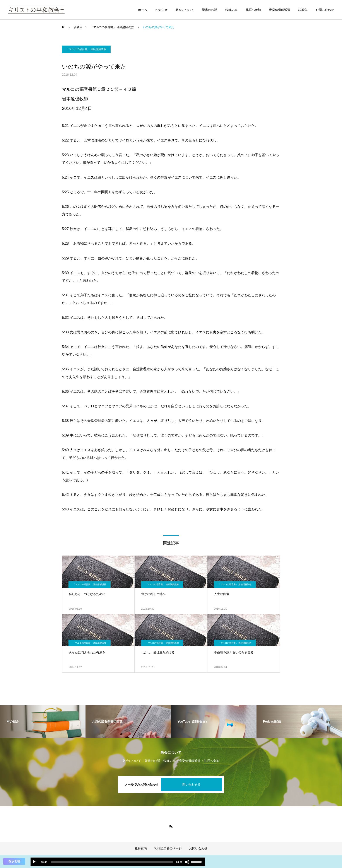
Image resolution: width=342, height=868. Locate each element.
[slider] (112, 862)
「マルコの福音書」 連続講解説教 (86, 49)
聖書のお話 (210, 10)
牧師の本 (231, 10)
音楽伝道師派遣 (280, 10)
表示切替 (14, 861)
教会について (185, 10)
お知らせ (161, 10)
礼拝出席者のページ (168, 848)
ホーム (143, 10)
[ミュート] (187, 862)
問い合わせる (192, 784)
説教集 (303, 10)
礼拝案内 (141, 848)
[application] (118, 862)
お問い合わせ (325, 10)
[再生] (34, 862)
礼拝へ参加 (253, 10)
